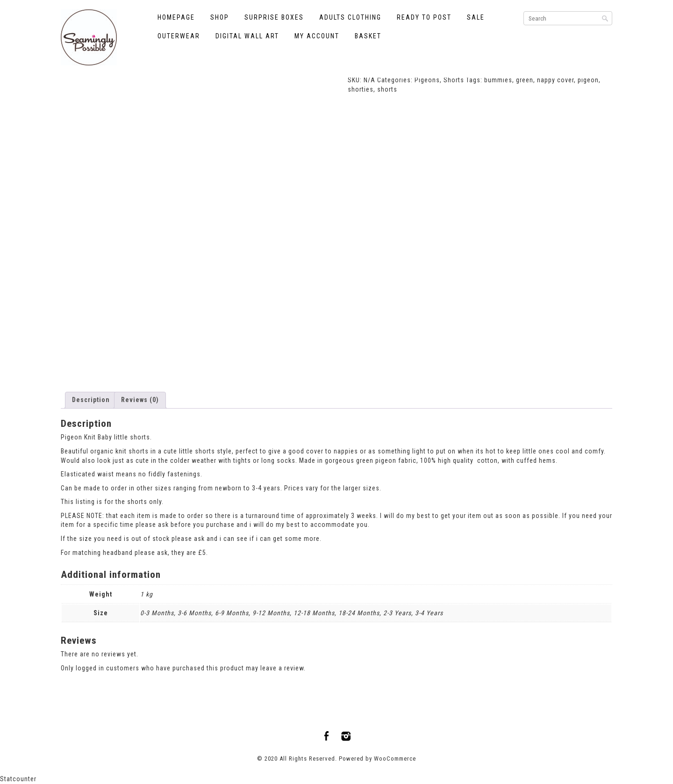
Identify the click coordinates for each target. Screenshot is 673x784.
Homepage (176, 17)
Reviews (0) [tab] (140, 400)
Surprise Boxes (274, 17)
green (525, 80)
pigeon (588, 80)
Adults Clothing (350, 17)
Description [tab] (91, 400)
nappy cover (555, 80)
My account (317, 36)
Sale (476, 17)
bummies (498, 80)
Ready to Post (424, 17)
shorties (361, 89)
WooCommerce (395, 759)
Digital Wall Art (247, 36)
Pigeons (427, 80)
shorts (387, 89)
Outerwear (179, 36)
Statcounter (18, 779)
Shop (220, 17)
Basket (368, 36)
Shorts (454, 80)
